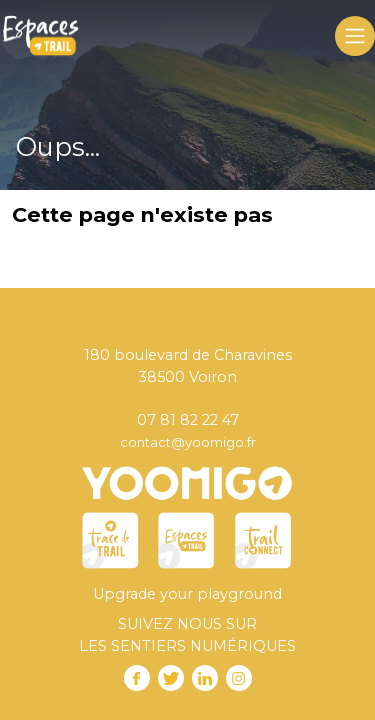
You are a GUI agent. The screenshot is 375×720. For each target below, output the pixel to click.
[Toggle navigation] (355, 36)
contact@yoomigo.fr (188, 442)
